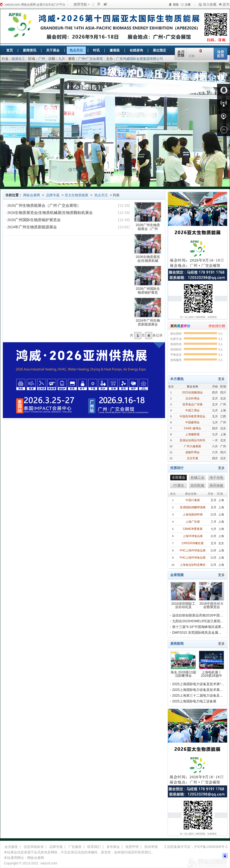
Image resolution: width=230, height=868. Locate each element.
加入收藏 (210, 4)
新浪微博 (105, 4)
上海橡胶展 (192, 434)
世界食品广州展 (192, 404)
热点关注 (101, 195)
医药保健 (216, 485)
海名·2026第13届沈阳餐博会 (183, 664)
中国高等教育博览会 (192, 416)
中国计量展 (193, 500)
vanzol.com (49, 863)
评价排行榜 (217, 326)
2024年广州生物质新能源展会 (32, 227)
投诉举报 (151, 847)
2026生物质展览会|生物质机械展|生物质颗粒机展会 (49, 213)
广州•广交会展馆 (90, 59)
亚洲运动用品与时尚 (192, 440)
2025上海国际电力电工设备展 (194, 701)
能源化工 (18, 59)
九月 (62, 59)
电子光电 (216, 477)
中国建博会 (192, 422)
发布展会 (113, 847)
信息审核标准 (34, 847)
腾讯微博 (99, 4)
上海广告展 (193, 522)
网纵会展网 (32, 195)
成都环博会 (192, 452)
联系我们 (94, 847)
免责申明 (132, 847)
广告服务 (75, 847)
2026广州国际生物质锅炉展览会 (33, 220)
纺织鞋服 (197, 485)
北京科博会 (192, 398)
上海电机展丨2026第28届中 (211, 664)
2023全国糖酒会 (192, 392)
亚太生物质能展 (77, 195)
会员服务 (11, 847)
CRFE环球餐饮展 (193, 543)
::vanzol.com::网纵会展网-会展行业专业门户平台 (34, 5)
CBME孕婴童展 (193, 529)
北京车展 (192, 458)
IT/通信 (178, 485)
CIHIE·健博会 (192, 428)
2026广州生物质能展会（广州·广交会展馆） (44, 205)
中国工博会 (192, 410)
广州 (42, 59)
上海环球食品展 (193, 536)
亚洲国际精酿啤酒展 (193, 507)
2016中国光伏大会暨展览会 (211, 595)
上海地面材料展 (193, 515)
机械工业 (197, 477)
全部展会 (179, 477)
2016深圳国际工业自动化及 (183, 595)
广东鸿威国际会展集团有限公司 (140, 59)
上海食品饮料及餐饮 (193, 565)
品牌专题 (53, 195)
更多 (221, 379)
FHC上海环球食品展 (193, 550)
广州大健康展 (192, 446)
